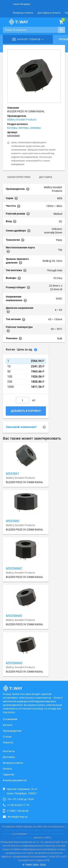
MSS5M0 (13, 521)
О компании (10, 719)
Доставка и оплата (49, 13)
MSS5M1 (13, 474)
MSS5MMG (14, 663)
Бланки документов (15, 780)
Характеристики (19, 177)
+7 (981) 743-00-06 (18, 811)
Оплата (7, 769)
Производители (12, 731)
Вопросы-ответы (23, 13)
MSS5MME (14, 616)
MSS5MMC (14, 568)
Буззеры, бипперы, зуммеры (24, 128)
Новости (8, 742)
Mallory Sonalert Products (22, 120)
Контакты (9, 751)
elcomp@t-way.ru (17, 817)
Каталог (8, 725)
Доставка (46, 177)
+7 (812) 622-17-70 (18, 805)
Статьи (7, 737)
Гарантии (9, 774)
